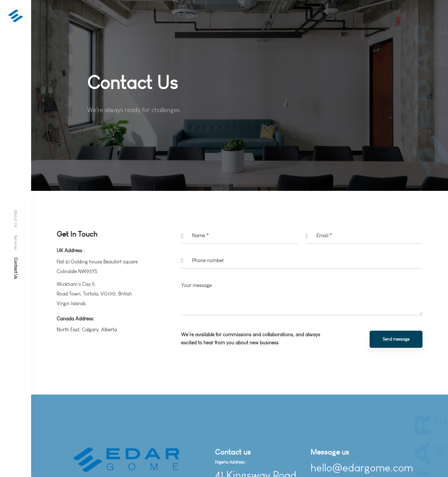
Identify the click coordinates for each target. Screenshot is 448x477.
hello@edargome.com (362, 468)
